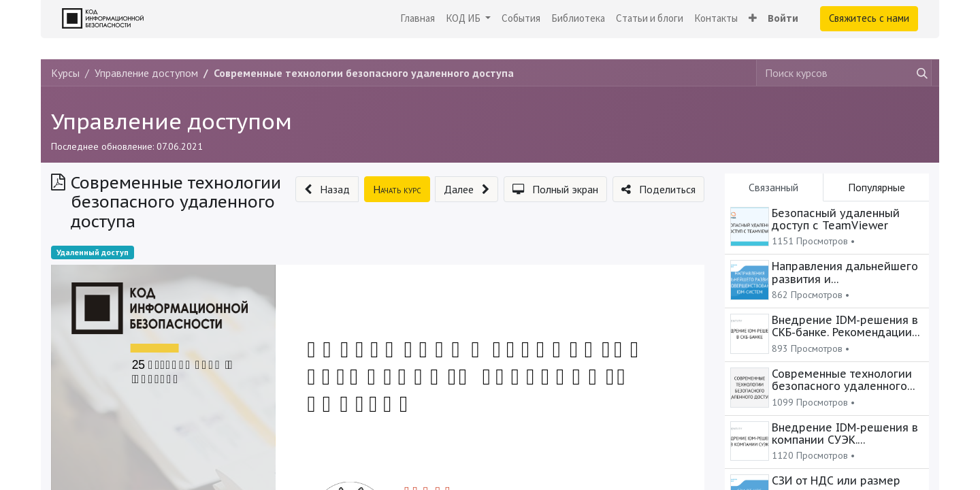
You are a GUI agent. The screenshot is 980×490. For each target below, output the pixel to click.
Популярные (877, 187)
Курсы (65, 73)
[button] (753, 19)
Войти (783, 18)
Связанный (773, 187)
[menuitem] (418, 19)
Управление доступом (171, 121)
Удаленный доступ (93, 252)
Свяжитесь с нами (869, 18)
